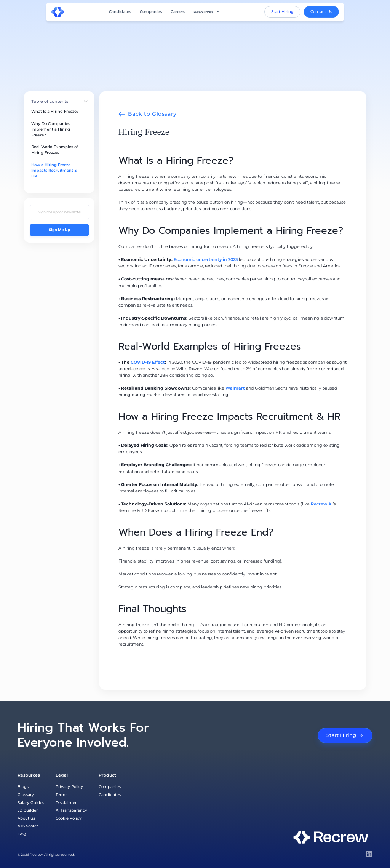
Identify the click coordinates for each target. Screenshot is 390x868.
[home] (58, 12)
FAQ (22, 834)
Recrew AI (322, 504)
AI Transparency (71, 810)
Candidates (120, 12)
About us (26, 818)
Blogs (23, 786)
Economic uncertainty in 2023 (206, 259)
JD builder (28, 810)
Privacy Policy (69, 786)
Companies (151, 12)
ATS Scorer (28, 826)
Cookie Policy (69, 818)
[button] (207, 12)
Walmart (235, 388)
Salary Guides (31, 802)
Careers (178, 12)
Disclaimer (66, 802)
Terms (62, 794)
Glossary (26, 794)
